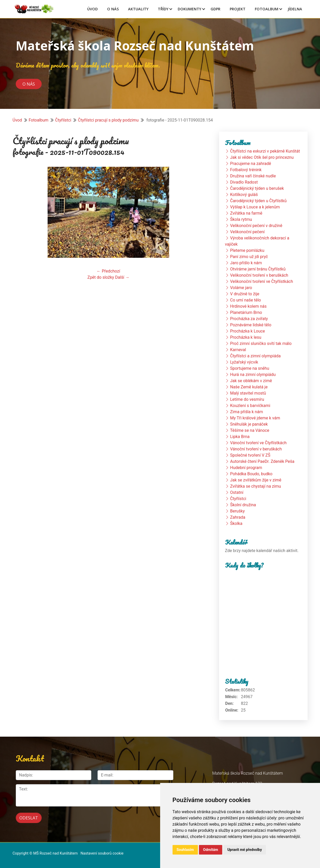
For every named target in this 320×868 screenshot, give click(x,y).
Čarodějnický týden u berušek (257, 188)
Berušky (237, 511)
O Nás (113, 9)
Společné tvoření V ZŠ (250, 455)
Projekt (238, 9)
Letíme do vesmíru (247, 399)
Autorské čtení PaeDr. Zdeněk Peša (262, 461)
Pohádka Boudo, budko (251, 474)
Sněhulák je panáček (249, 424)
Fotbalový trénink (246, 170)
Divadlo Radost (244, 182)
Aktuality (138, 9)
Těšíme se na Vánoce (250, 430)
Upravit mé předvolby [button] (245, 850)
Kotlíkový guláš (244, 195)
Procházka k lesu (246, 337)
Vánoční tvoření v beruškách (256, 449)
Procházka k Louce (247, 331)
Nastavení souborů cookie (102, 853)
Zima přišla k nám (246, 412)
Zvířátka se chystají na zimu (255, 486)
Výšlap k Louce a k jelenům (255, 207)
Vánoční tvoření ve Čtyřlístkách (258, 443)
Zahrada (238, 517)
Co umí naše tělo (245, 300)
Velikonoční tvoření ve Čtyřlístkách (261, 281)
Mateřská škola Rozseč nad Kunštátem (135, 46)
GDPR (215, 9)
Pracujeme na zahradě (250, 164)
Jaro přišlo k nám (246, 263)
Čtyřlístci (63, 120)
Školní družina (243, 505)
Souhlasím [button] (185, 850)
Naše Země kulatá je (249, 387)
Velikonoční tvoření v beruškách (259, 275)
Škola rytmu (241, 219)
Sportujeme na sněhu (250, 368)
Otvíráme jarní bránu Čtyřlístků (258, 269)
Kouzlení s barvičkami (250, 406)
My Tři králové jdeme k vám (255, 418)
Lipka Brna (240, 437)
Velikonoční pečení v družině (256, 226)
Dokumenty (189, 9)
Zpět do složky (101, 277)
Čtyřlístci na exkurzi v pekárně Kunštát (265, 151)
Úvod (92, 9)
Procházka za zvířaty (249, 319)
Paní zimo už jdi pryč (249, 257)
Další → (122, 277)
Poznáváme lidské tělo (251, 325)
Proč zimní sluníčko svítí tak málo (261, 344)
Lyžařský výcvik (244, 362)
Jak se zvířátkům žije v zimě (256, 480)
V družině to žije (245, 294)
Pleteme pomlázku (247, 250)
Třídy (163, 9)
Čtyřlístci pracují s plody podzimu (108, 120)
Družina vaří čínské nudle (253, 176)
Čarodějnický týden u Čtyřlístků (258, 201)
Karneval (238, 350)
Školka (236, 523)
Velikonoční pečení (247, 232)
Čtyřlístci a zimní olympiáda (255, 356)
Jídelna (295, 9)
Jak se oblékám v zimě (251, 381)
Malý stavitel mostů (248, 393)
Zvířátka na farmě (246, 213)
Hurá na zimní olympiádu (253, 375)
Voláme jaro (241, 288)
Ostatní (237, 492)
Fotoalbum (267, 9)
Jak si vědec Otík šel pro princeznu (262, 157)
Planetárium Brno (246, 312)
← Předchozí (109, 271)
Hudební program (246, 468)
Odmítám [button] (211, 850)
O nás (29, 84)
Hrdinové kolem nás (248, 306)
